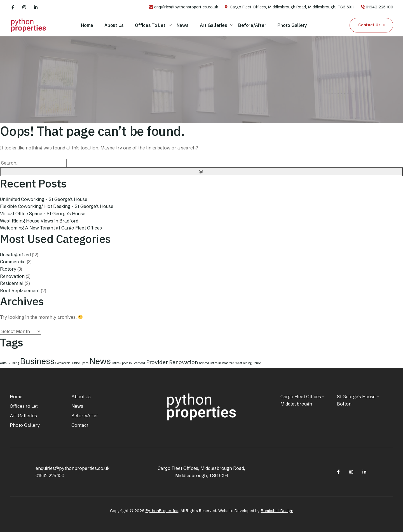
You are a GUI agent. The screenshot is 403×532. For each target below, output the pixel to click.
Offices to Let (150, 25)
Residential (12, 283)
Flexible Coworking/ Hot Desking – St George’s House (57, 206)
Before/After (252, 25)
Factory (8, 269)
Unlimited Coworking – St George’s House (44, 199)
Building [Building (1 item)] (13, 363)
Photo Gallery (292, 25)
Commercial (13, 262)
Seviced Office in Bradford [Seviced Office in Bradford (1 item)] (217, 363)
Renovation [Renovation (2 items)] (183, 362)
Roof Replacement (20, 290)
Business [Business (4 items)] (37, 361)
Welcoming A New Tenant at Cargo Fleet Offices (51, 228)
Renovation (12, 276)
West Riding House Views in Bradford (39, 221)
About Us (114, 25)
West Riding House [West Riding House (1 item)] (248, 363)
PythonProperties (162, 511)
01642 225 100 (379, 7)
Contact (80, 425)
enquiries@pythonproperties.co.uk (186, 7)
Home (87, 25)
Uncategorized (15, 255)
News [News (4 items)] (100, 361)
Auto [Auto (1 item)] (3, 363)
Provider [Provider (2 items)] (157, 362)
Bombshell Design (277, 511)
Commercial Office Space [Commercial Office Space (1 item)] (72, 363)
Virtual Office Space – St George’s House (43, 214)
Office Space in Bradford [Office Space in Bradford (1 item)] (128, 363)
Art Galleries (214, 25)
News (183, 25)
